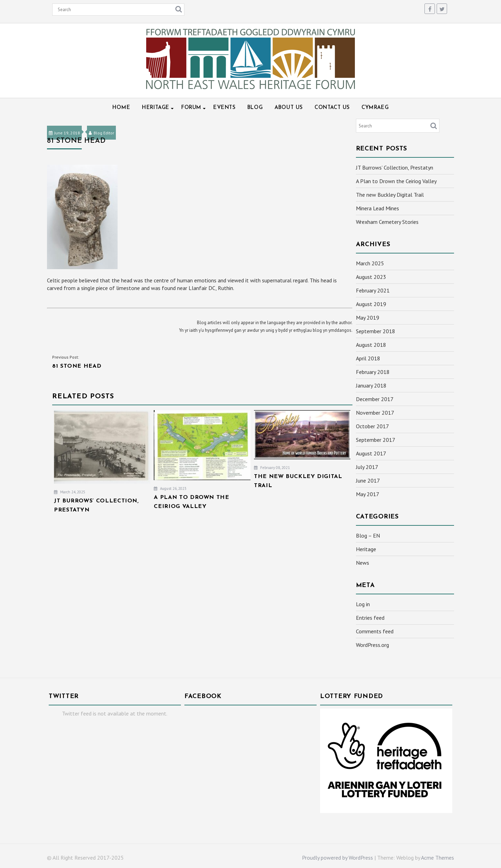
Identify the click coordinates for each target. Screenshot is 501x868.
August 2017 (371, 453)
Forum (191, 108)
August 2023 (371, 277)
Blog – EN (368, 535)
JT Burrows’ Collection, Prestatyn (395, 167)
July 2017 (367, 467)
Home (121, 108)
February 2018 (373, 372)
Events (224, 108)
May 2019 (368, 318)
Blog (255, 108)
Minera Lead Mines (377, 208)
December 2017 (375, 399)
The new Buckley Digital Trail (390, 195)
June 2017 (368, 480)
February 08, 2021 (272, 468)
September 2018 (376, 331)
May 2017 (368, 494)
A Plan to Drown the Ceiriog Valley (396, 181)
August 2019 (371, 304)
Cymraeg (375, 108)
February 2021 (373, 290)
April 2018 (368, 358)
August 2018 (371, 345)
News (363, 563)
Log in (363, 604)
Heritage (156, 108)
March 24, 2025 (70, 492)
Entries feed (370, 618)
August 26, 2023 (170, 488)
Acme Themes (438, 858)
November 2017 (375, 413)
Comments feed (375, 631)
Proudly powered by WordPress (337, 858)
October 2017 (372, 426)
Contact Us (332, 108)
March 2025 (370, 263)
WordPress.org (372, 645)
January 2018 (371, 385)
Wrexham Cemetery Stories (387, 222)
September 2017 (376, 440)
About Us (289, 108)
